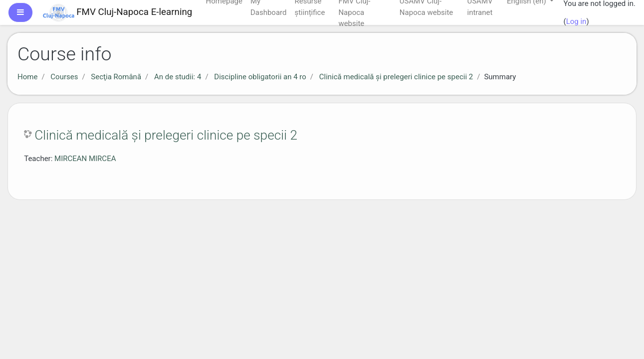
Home (27, 77)
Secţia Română (116, 77)
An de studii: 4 (178, 77)
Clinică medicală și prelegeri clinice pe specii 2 (396, 77)
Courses (64, 77)
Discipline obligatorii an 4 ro (260, 77)
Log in (576, 21)
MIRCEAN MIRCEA (85, 159)
